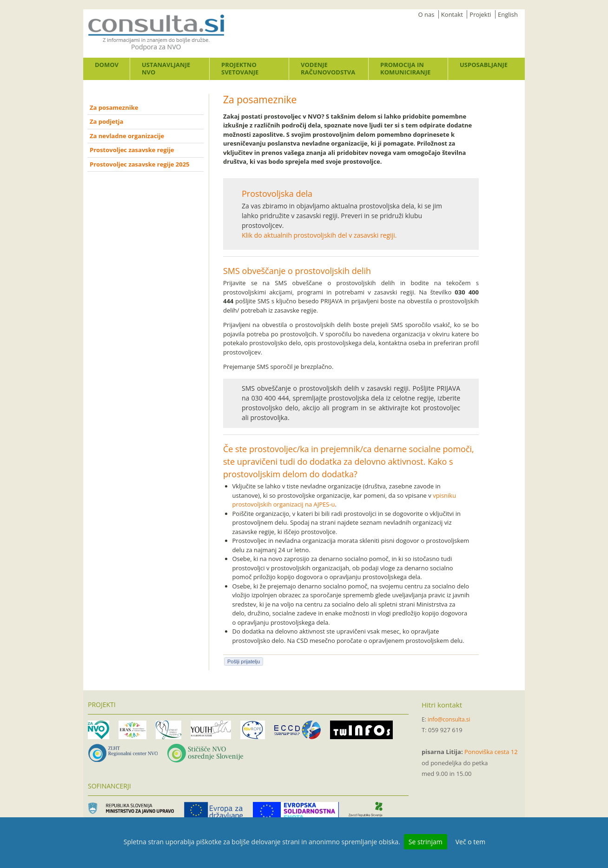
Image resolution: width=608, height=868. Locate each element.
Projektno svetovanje (240, 68)
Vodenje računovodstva (328, 68)
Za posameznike (114, 107)
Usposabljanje (484, 65)
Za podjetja (106, 121)
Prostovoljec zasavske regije (132, 150)
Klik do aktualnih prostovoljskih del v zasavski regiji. (319, 235)
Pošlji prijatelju (244, 661)
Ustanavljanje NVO (166, 68)
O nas (426, 14)
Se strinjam (426, 842)
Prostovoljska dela (277, 194)
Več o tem (470, 842)
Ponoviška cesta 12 (491, 752)
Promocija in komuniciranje (405, 68)
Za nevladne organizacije (127, 136)
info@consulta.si (449, 719)
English (508, 14)
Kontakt (452, 14)
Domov (107, 65)
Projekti (480, 14)
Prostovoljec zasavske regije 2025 (140, 164)
